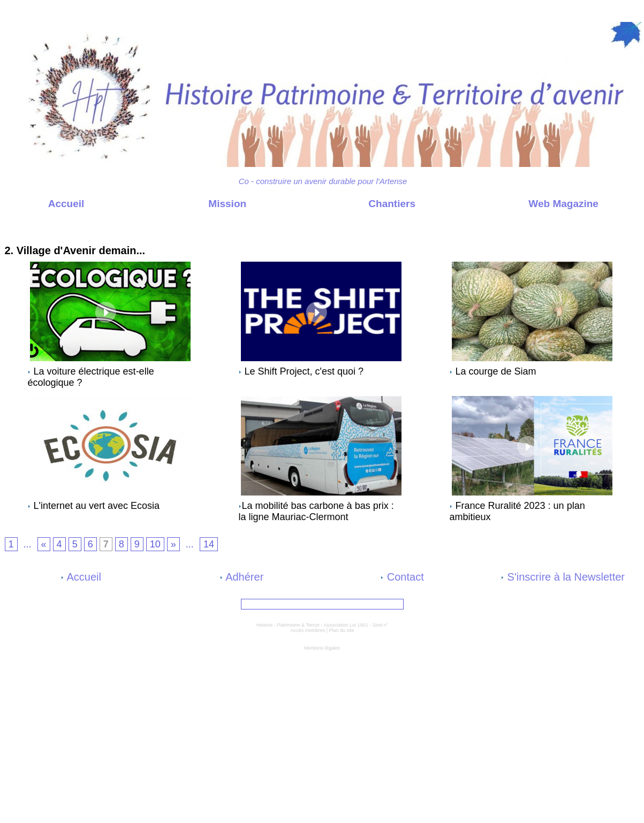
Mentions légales (322, 648)
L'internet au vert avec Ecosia (97, 506)
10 (155, 544)
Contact (402, 577)
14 (209, 544)
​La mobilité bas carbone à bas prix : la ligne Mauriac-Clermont (316, 511)
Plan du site (342, 630)
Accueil (44, 204)
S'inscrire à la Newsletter (563, 577)
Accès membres (308, 630)
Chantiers (370, 204)
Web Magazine (541, 204)
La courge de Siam (496, 371)
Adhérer (242, 577)
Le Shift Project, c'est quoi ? (304, 371)
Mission (205, 204)
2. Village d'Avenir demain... (115, 235)
